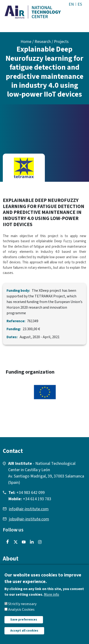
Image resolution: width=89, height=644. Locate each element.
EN (71, 4)
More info (52, 600)
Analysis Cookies (21, 615)
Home (26, 42)
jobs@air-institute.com (29, 519)
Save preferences (24, 625)
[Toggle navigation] (80, 14)
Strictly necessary (22, 609)
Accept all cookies (24, 636)
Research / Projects (52, 42)
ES (80, 4)
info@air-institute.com (29, 509)
